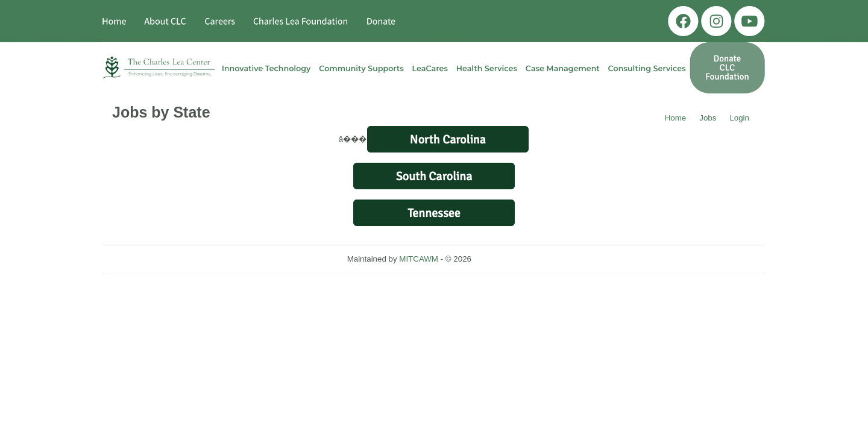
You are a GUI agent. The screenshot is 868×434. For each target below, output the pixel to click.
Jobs (708, 118)
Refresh (507, 259)
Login (739, 118)
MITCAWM (419, 259)
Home (676, 118)
